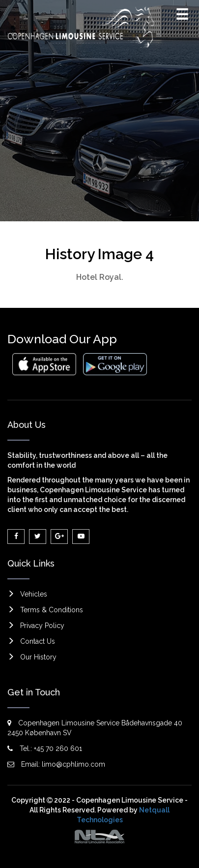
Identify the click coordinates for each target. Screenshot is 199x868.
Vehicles (34, 594)
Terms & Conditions (52, 610)
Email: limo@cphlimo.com (56, 764)
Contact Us (38, 641)
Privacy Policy (42, 626)
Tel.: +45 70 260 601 (45, 748)
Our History (38, 657)
